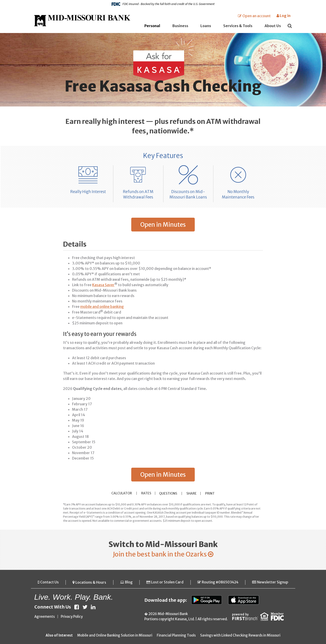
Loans (206, 26)
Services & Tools (238, 26)
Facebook (77, 607)
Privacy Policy (72, 617)
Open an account (257, 16)
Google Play (207, 600)
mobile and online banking (102, 307)
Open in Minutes (163, 225)
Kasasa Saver (103, 285)
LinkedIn (93, 607)
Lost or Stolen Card (167, 583)
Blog (128, 583)
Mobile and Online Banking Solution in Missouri (115, 636)
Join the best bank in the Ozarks (159, 554)
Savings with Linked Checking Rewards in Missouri (240, 636)
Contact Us (49, 583)
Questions (169, 493)
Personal (152, 26)
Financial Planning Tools (176, 636)
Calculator (121, 493)
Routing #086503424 (220, 583)
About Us (273, 26)
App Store (245, 600)
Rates (145, 493)
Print (211, 493)
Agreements (45, 617)
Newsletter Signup (273, 583)
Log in (284, 16)
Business (180, 26)
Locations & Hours (91, 583)
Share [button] (192, 493)
